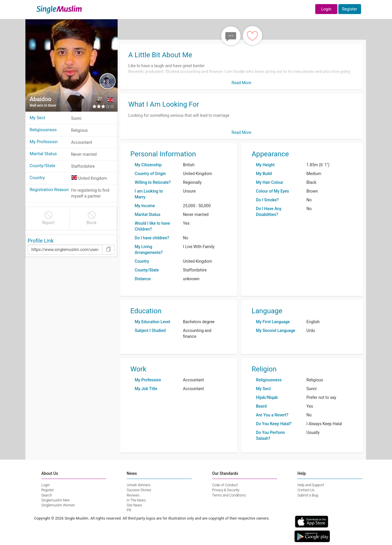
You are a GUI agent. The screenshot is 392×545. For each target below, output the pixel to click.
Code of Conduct (225, 485)
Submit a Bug (308, 495)
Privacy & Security (226, 490)
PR (129, 510)
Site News (134, 505)
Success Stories (139, 490)
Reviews (133, 495)
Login (326, 9)
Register (350, 9)
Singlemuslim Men (56, 500)
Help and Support (311, 485)
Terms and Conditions (229, 495)
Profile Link (41, 241)
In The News (136, 500)
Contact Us (306, 490)
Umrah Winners (138, 485)
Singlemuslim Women (58, 505)
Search (47, 495)
